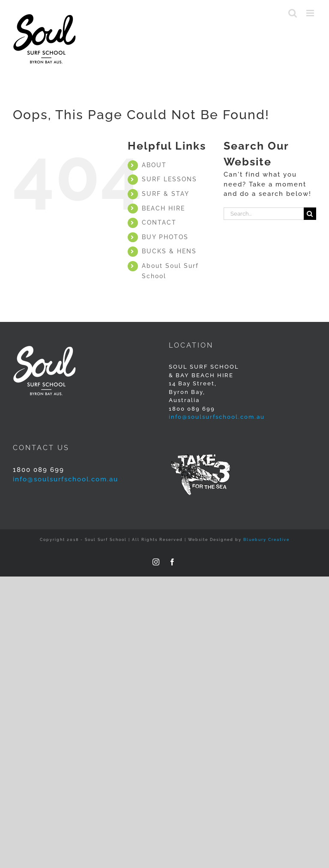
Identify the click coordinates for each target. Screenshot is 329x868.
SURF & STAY (166, 194)
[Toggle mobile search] (293, 13)
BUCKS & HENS (169, 251)
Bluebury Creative (266, 540)
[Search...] (264, 214)
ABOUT (154, 165)
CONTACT (159, 222)
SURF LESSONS (169, 179)
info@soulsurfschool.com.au (217, 417)
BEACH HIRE (163, 208)
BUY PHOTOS (165, 237)
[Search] (310, 214)
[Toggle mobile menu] (311, 13)
